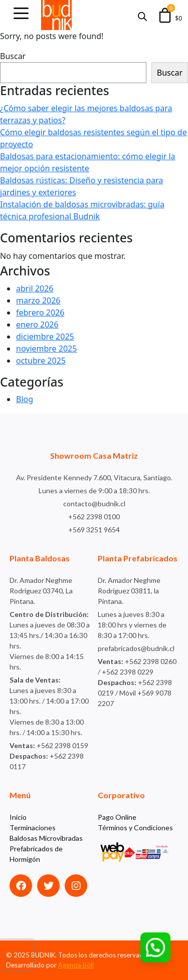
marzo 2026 (38, 300)
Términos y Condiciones (135, 828)
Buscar (13, 56)
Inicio (18, 817)
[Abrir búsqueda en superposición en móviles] (142, 15)
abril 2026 (35, 288)
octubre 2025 (41, 361)
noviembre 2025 (46, 349)
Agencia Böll (76, 965)
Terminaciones (33, 828)
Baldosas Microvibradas (46, 838)
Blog (25, 399)
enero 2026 (37, 324)
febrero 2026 (40, 312)
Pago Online (117, 817)
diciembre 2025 (45, 337)
